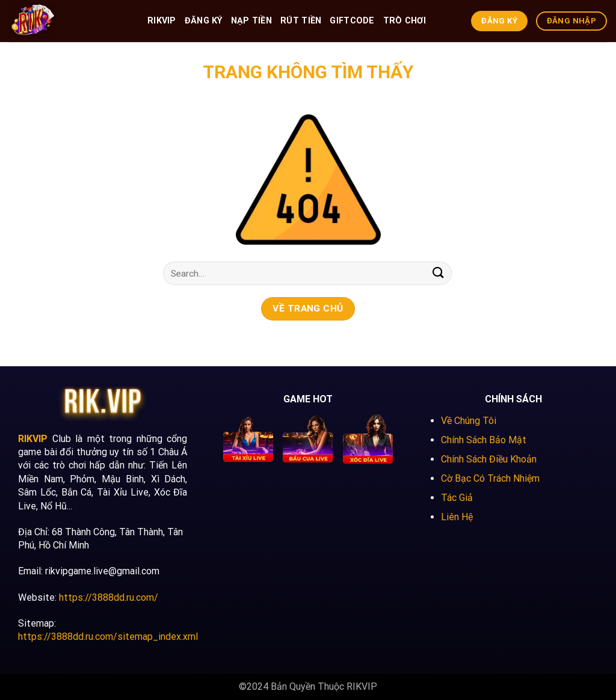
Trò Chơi (405, 21)
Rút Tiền (301, 21)
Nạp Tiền (251, 21)
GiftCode (352, 21)
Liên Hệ (457, 517)
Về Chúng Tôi (469, 421)
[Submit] (439, 273)
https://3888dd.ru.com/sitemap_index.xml (108, 637)
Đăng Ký (204, 21)
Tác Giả (457, 498)
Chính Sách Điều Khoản (489, 459)
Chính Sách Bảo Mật (484, 440)
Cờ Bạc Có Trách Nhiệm (490, 478)
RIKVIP (162, 21)
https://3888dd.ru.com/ (109, 597)
